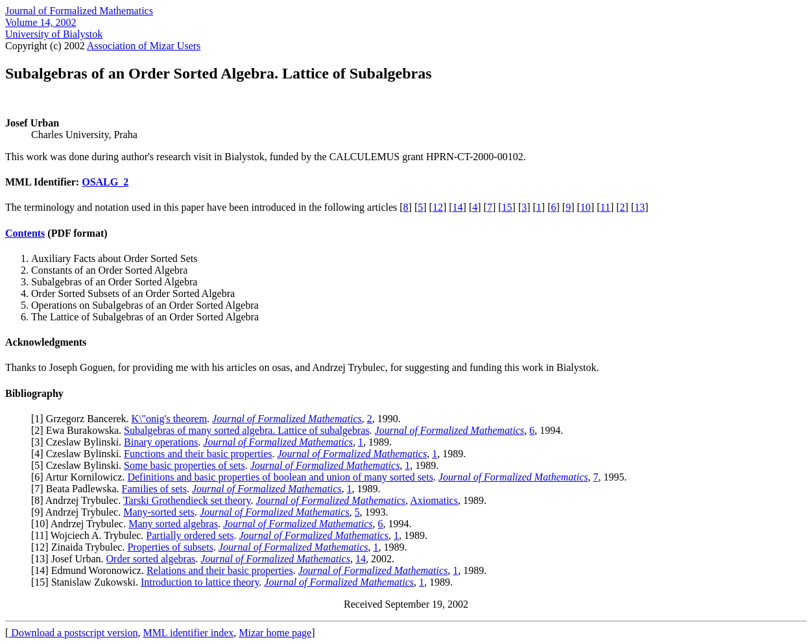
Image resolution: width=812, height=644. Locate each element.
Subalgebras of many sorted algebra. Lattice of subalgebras (247, 430)
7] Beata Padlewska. (78, 489)
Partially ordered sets (190, 535)
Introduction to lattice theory (200, 582)
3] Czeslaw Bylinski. (79, 442)
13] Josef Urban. (70, 559)
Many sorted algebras (173, 524)
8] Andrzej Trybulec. (79, 500)
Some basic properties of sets (185, 465)
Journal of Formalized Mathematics (79, 11)
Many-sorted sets (159, 512)
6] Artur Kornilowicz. (81, 477)
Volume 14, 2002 (41, 22)
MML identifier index (188, 633)
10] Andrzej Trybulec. (81, 524)
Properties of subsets (170, 547)
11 (605, 207)
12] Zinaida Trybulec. (81, 547)
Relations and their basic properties (220, 570)
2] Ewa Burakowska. (79, 430)
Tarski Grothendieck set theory (187, 500)
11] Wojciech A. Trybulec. (90, 535)
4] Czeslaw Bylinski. (79, 454)
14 (458, 207)
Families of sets (154, 489)
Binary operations (161, 442)
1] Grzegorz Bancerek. (83, 419)
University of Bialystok (54, 34)
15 (507, 207)
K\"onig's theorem (170, 419)
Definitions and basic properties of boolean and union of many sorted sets (280, 477)
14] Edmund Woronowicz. (90, 570)
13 (639, 207)
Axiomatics (434, 500)
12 (438, 207)
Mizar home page (275, 633)
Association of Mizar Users (144, 46)
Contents (25, 233)
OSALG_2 (105, 182)
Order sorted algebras (151, 559)
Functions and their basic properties (198, 454)
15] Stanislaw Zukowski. (88, 582)
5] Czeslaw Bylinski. (79, 465)
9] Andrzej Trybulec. (79, 512)
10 (586, 207)
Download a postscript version (73, 633)
